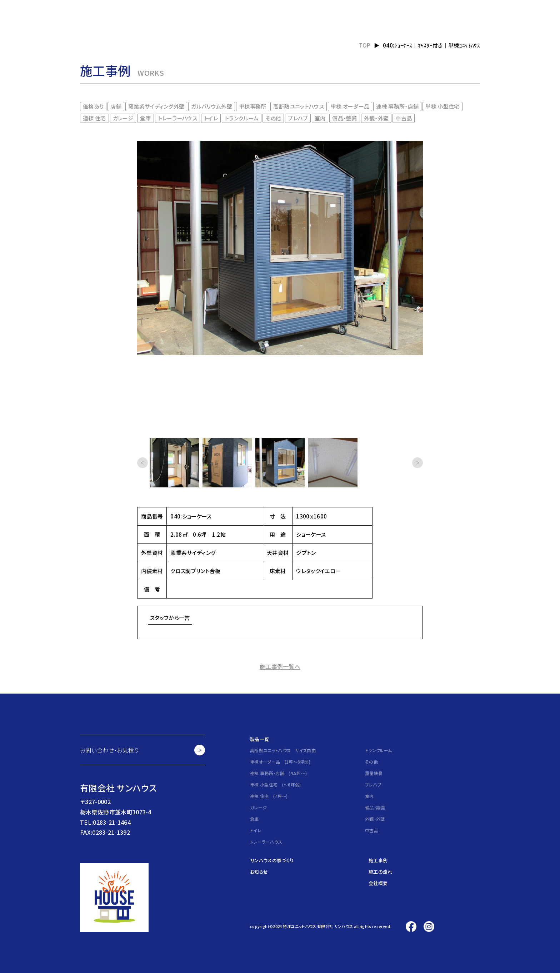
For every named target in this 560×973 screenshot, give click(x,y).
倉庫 (146, 118)
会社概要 (378, 883)
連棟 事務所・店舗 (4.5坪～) (278, 773)
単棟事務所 (253, 106)
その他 (273, 118)
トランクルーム (242, 118)
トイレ (211, 118)
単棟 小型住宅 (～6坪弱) (275, 785)
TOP (365, 45)
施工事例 (378, 860)
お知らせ (259, 872)
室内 (320, 118)
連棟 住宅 (94, 118)
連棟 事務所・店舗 (397, 106)
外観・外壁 (376, 118)
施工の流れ (381, 872)
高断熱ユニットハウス (299, 106)
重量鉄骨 (374, 773)
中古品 (404, 118)
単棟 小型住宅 (442, 106)
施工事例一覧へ (280, 666)
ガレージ (123, 118)
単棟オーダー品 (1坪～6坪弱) (280, 762)
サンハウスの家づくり (272, 860)
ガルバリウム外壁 (212, 106)
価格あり (93, 106)
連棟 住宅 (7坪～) (269, 796)
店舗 (116, 106)
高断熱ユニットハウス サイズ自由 (283, 750)
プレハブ (298, 118)
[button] (142, 463)
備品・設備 (375, 807)
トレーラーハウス (178, 118)
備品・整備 (345, 118)
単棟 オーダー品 (350, 106)
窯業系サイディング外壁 (156, 106)
